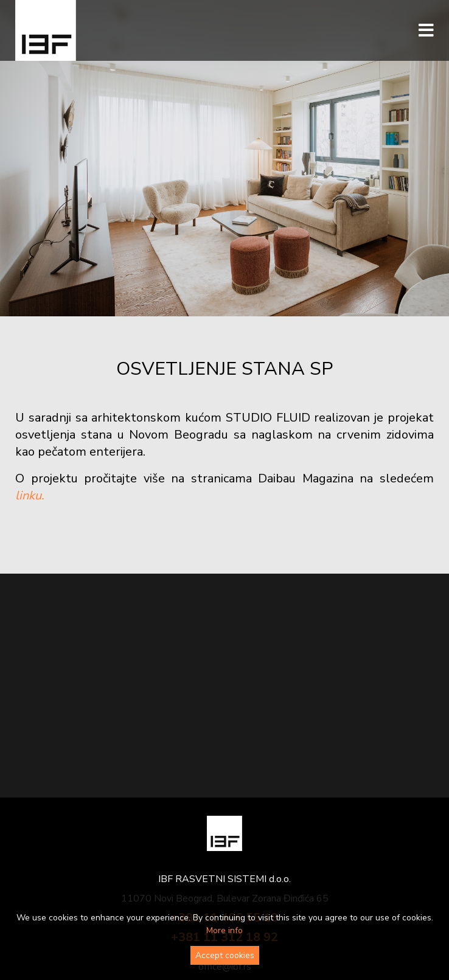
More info (224, 930)
